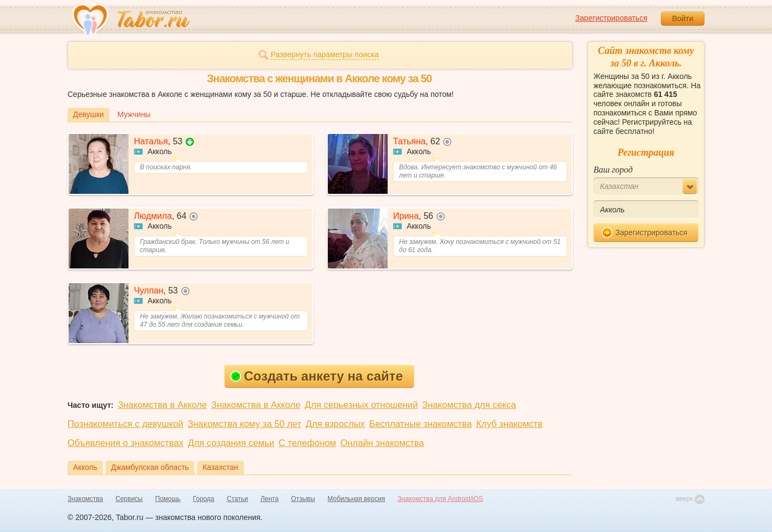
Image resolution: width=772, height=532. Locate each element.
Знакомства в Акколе (162, 405)
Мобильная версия (357, 499)
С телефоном (307, 443)
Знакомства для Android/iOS (440, 499)
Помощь (168, 499)
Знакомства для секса (469, 405)
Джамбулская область (150, 467)
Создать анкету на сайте (317, 376)
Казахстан (220, 467)
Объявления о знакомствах (125, 443)
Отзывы (303, 499)
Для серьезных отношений (362, 405)
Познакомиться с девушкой (125, 424)
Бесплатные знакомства (420, 424)
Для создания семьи (231, 443)
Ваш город (613, 170)
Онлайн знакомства (382, 443)
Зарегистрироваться (611, 18)
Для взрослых (336, 424)
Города (203, 499)
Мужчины (134, 114)
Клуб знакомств (510, 424)
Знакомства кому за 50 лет (245, 424)
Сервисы (129, 499)
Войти (682, 19)
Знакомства (85, 499)
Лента (269, 499)
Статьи (238, 499)
